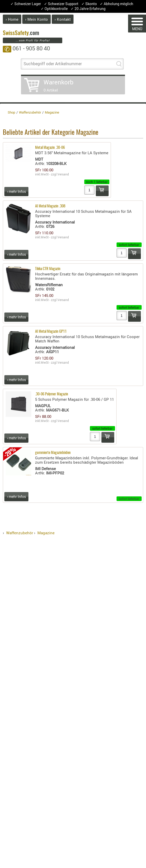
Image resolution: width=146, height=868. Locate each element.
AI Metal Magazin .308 (50, 206)
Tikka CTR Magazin (48, 269)
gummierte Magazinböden (53, 453)
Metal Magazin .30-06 (50, 148)
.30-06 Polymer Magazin (52, 394)
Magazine (46, 533)
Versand (63, 174)
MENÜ (137, 24)
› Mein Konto (36, 19)
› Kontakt (63, 19)
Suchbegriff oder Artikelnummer (53, 64)
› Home (12, 19)
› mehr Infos (16, 191)
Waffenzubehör (20, 533)
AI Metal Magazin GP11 (51, 332)
